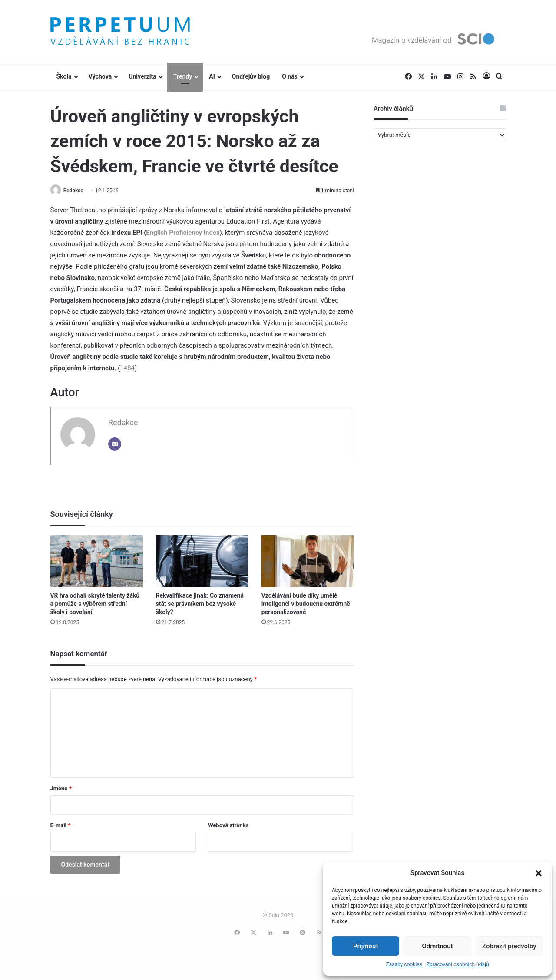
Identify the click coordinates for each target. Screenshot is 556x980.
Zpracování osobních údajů (458, 964)
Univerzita (142, 76)
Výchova (100, 76)
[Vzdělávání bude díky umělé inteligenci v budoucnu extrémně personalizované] (308, 562)
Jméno (61, 789)
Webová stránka (228, 826)
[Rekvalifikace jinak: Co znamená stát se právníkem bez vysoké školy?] (202, 562)
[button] (539, 873)
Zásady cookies (404, 964)
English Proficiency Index (183, 233)
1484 (127, 368)
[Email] (115, 444)
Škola (64, 76)
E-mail (61, 826)
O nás (290, 76)
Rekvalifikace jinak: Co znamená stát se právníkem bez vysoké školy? (200, 604)
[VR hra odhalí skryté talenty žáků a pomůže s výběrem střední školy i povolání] (97, 562)
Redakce (76, 191)
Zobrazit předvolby (509, 946)
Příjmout (366, 946)
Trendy (183, 76)
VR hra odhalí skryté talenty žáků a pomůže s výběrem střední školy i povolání (95, 604)
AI (212, 76)
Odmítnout (438, 946)
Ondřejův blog (251, 76)
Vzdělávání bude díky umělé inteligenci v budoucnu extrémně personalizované (306, 604)
